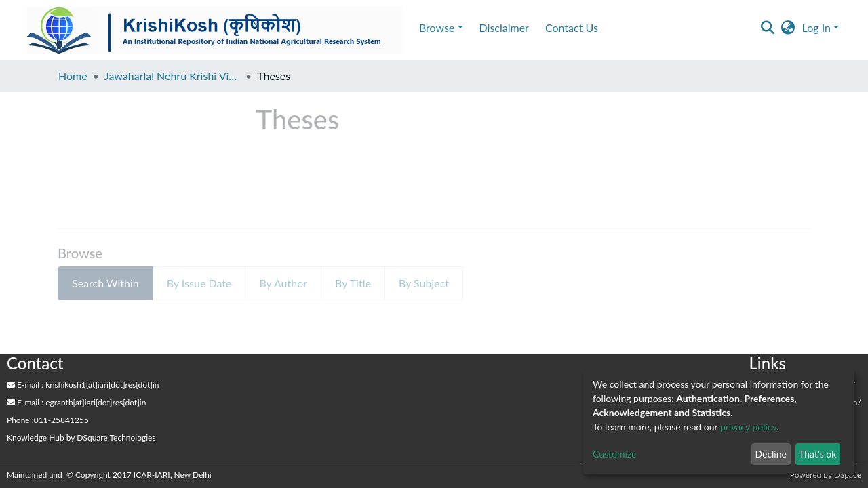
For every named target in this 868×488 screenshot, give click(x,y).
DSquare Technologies (116, 438)
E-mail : (25, 385)
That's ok (817, 454)
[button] (788, 28)
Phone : (20, 420)
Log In (816, 27)
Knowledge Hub (36, 438)
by (81, 438)
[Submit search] (768, 28)
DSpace (848, 475)
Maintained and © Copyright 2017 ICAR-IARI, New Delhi (110, 475)
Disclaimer (504, 27)
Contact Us (572, 27)
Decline (771, 454)
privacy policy (748, 427)
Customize (615, 454)
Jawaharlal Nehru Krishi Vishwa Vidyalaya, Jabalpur (172, 76)
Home (73, 76)
